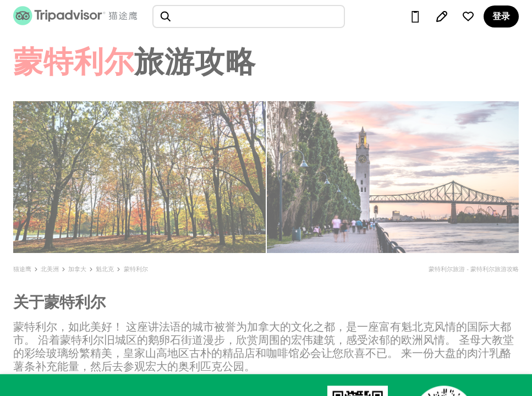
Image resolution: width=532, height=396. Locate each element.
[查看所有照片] (139, 177)
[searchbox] (249, 16)
